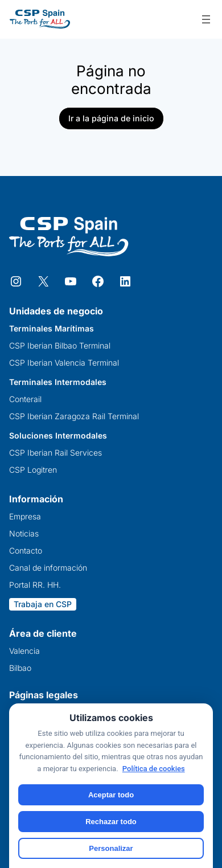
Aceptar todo (111, 795)
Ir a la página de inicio (111, 118)
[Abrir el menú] (206, 19)
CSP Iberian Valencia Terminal (64, 363)
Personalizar (111, 848)
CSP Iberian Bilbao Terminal (60, 346)
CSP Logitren (33, 470)
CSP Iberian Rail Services (55, 453)
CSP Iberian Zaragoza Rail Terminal (74, 416)
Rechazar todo (111, 822)
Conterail (25, 399)
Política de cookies (154, 769)
